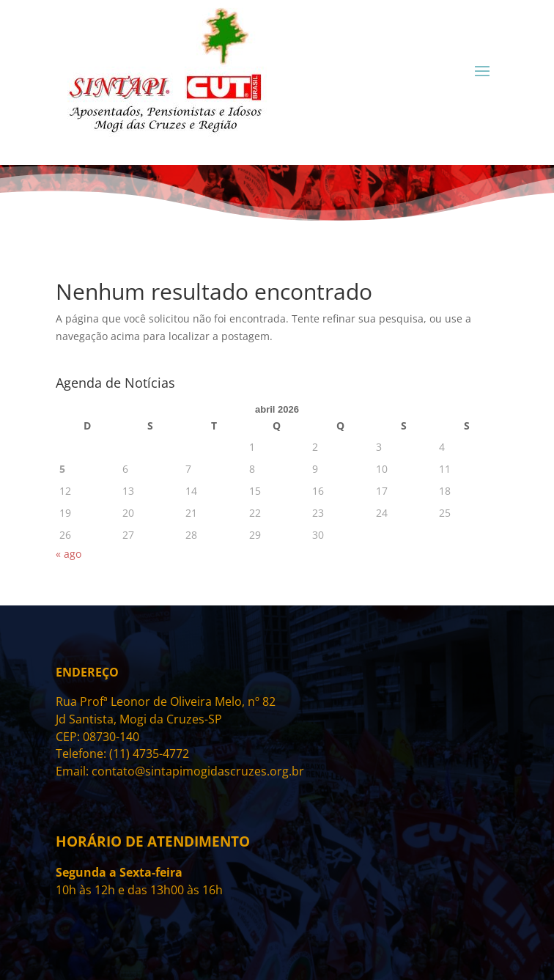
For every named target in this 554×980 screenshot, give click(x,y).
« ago (69, 554)
